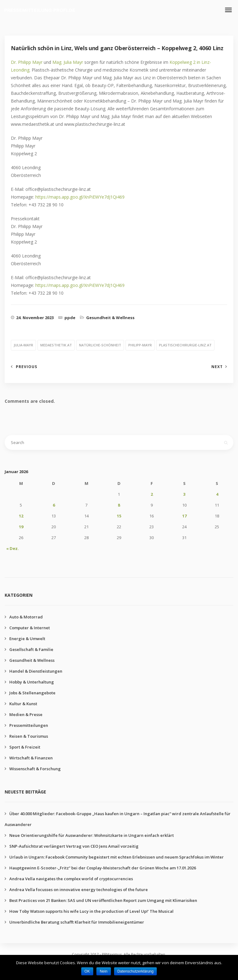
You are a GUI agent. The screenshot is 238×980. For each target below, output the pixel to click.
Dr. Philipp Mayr (27, 62)
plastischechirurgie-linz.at (185, 345)
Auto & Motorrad (26, 617)
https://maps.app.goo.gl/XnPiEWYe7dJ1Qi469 (80, 197)
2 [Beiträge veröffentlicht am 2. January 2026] (152, 494)
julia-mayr (23, 345)
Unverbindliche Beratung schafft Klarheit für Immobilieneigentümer (77, 922)
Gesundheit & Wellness (110, 318)
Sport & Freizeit (25, 747)
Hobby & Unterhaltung (32, 682)
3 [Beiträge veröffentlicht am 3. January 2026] (184, 494)
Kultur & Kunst (23, 704)
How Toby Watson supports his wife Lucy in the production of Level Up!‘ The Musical (91, 911)
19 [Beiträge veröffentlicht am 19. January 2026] (21, 527)
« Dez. (13, 548)
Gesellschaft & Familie (31, 649)
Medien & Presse (26, 714)
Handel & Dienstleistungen (36, 671)
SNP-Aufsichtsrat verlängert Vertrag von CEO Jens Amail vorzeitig (74, 846)
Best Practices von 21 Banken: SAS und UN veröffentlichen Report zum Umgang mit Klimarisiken (103, 900)
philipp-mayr (140, 345)
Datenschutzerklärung (136, 971)
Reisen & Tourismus (29, 736)
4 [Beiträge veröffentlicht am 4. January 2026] (217, 494)
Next (217, 367)
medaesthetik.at (56, 345)
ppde (70, 318)
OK (87, 971)
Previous (26, 367)
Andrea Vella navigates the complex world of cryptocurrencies (71, 879)
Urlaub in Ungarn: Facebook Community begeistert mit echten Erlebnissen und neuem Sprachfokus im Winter (117, 857)
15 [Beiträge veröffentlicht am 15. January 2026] (119, 516)
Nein (104, 971)
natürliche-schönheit (100, 345)
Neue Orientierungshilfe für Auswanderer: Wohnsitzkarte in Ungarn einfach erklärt (92, 835)
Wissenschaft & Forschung (35, 769)
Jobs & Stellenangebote (32, 693)
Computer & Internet (30, 628)
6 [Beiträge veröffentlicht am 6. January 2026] (54, 505)
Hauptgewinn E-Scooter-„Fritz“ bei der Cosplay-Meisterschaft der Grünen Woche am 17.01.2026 (103, 868)
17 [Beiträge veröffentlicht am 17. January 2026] (184, 516)
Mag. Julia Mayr (68, 62)
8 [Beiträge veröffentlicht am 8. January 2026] (119, 505)
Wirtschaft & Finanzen (31, 758)
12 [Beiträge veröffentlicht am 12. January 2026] (21, 516)
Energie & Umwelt (27, 639)
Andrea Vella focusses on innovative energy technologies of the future (79, 890)
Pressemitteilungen (29, 725)
